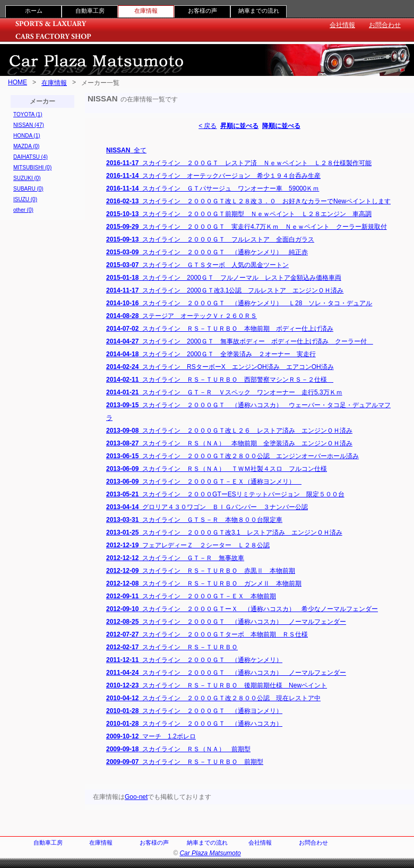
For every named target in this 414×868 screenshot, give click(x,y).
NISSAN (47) (29, 125)
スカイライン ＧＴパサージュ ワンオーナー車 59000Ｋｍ (213, 188)
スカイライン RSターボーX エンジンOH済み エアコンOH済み (220, 367)
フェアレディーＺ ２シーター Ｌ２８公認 (188, 545)
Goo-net (136, 797)
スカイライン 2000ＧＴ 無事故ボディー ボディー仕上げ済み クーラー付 (240, 341)
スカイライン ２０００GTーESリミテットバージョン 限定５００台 (225, 494)
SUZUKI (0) (27, 178)
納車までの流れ (259, 11)
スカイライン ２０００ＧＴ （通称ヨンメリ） (194, 711)
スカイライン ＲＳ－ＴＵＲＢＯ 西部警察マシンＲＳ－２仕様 (220, 380)
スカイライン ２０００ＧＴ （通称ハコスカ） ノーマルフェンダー (226, 622)
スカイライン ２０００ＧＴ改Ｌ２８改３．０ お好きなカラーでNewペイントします (248, 201)
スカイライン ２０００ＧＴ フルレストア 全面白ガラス (210, 239)
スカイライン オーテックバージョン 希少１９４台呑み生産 (213, 176)
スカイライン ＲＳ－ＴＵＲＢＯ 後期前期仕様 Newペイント (217, 685)
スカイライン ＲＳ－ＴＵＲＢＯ (172, 647)
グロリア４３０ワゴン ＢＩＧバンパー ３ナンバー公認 (207, 507)
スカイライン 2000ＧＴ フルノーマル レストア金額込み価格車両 (224, 278)
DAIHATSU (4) (31, 157)
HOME (18, 82)
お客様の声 (202, 11)
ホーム (34, 11)
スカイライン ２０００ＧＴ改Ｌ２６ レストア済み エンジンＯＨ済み (229, 431)
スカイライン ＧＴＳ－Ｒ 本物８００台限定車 (194, 520)
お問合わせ (385, 25)
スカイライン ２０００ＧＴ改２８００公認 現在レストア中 (213, 698)
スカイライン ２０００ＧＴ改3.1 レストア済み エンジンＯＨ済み (224, 532)
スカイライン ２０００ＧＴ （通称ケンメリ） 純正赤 (207, 252)
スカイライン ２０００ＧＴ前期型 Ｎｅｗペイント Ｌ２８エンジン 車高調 (239, 214)
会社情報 (342, 25)
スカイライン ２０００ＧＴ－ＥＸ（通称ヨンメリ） (204, 482)
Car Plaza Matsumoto (210, 853)
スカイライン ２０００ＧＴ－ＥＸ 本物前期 (191, 596)
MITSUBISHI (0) (32, 167)
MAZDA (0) (26, 146)
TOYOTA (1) (28, 114)
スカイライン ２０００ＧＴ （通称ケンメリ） (194, 660)
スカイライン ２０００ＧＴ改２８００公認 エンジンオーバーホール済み (232, 456)
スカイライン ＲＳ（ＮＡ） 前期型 (178, 749)
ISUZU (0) (25, 199)
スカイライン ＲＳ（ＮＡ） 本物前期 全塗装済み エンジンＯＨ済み (229, 443)
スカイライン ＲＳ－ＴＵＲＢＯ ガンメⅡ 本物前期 (204, 583)
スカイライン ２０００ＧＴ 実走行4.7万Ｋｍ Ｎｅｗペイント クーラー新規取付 (247, 227)
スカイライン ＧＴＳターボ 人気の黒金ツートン (197, 265)
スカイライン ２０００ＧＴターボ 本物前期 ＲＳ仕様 (207, 634)
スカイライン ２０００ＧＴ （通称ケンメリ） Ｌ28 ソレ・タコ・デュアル (239, 303)
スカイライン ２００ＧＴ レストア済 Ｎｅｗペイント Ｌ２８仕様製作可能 (239, 163)
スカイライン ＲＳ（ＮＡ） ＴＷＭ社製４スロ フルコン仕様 (217, 469)
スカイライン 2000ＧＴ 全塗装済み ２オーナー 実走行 (211, 354)
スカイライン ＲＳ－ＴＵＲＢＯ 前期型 (185, 762)
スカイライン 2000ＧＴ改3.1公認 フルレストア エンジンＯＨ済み (225, 290)
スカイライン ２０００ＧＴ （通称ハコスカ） (194, 724)
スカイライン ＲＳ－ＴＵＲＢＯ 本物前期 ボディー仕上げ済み (220, 329)
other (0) (23, 210)
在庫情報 (54, 83)
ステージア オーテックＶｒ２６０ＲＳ (182, 316)
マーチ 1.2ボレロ (151, 736)
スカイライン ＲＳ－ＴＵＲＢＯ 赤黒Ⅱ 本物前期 (201, 571)
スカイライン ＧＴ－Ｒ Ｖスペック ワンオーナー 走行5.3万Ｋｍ (224, 392)
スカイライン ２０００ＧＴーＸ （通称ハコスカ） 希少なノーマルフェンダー (242, 609)
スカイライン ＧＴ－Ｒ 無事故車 (175, 558)
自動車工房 (90, 11)
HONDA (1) (27, 136)
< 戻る (208, 126)
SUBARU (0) (28, 189)
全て (126, 150)
